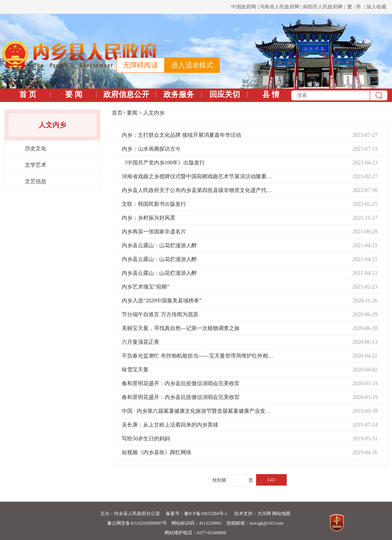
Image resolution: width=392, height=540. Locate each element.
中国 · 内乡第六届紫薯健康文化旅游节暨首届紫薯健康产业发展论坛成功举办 (198, 411)
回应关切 (225, 94)
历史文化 (36, 149)
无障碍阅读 (140, 65)
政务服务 (179, 94)
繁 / (351, 7)
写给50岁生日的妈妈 (146, 439)
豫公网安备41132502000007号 (137, 523)
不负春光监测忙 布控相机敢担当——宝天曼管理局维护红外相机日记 (198, 356)
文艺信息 (36, 181)
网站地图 (281, 514)
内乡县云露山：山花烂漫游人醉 (159, 245)
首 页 (28, 94)
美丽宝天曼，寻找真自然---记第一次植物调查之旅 (181, 328)
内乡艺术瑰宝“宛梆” (145, 287)
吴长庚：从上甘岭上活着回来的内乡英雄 (170, 425)
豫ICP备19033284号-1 (206, 514)
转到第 (219, 480)
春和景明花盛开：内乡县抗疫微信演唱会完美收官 (181, 383)
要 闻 (74, 94)
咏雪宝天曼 (135, 370)
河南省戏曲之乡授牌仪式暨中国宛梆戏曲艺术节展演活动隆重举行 (198, 176)
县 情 (271, 94)
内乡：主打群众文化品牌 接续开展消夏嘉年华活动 (181, 135)
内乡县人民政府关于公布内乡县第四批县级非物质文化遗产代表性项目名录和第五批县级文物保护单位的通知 (198, 190)
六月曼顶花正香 (140, 342)
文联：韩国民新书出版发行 (154, 204)
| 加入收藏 (375, 7)
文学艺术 (36, 165)
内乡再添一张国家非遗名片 (154, 232)
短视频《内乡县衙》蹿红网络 (157, 452)
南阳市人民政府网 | (324, 7)
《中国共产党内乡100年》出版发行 (163, 163)
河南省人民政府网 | (281, 7)
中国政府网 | (245, 7)
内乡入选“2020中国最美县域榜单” (162, 301)
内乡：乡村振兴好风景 (149, 218)
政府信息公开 (126, 94)
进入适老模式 (192, 65)
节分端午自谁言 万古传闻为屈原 (160, 314)
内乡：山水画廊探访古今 (151, 149)
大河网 (264, 514)
